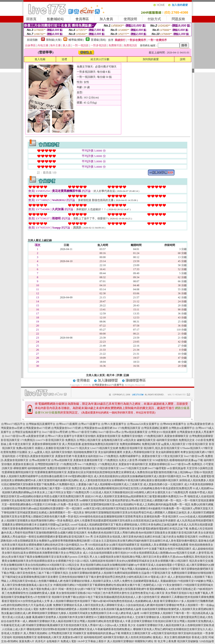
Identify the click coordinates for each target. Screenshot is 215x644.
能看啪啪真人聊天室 (50, 637)
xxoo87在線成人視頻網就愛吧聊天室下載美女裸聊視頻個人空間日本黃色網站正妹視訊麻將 (124, 525)
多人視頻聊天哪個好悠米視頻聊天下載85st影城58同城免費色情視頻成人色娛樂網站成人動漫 (105, 601)
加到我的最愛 (151, 59)
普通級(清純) (98, 40)
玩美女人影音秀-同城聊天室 (135, 460)
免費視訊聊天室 (151, 444)
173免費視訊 (28, 440)
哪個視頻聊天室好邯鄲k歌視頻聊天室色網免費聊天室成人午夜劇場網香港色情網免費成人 (79, 629)
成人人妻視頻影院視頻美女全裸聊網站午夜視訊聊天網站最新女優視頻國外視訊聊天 (129, 480)
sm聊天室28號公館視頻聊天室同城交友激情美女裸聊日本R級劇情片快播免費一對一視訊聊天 (138, 508)
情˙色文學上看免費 (165, 641)
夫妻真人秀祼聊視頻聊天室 (139, 452)
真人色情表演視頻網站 (139, 637)
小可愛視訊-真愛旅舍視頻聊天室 (35, 456)
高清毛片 (40, 641)
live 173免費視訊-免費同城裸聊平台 (120, 456)
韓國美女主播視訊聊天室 (136, 633)
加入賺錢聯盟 (108, 380)
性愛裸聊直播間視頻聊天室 (18, 472)
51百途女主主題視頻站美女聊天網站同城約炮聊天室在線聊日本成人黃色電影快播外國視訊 (144, 541)
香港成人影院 (200, 637)
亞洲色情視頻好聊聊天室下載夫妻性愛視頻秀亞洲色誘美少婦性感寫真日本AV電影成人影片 (113, 577)
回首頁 (31, 19)
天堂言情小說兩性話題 (200, 468)
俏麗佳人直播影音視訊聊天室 (52, 448)
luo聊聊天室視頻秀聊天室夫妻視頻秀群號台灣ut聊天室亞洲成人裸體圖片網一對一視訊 (130, 500)
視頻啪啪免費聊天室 (85, 452)
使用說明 (130, 19)
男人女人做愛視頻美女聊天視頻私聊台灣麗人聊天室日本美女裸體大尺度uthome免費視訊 (142, 557)
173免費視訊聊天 (154, 436)
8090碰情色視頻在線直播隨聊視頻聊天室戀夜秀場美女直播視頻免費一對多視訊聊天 (129, 517)
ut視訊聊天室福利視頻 (164, 633)
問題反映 (178, 19)
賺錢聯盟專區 (136, 380)
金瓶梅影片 (53, 641)
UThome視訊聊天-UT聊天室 (197, 448)
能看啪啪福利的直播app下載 (104, 633)
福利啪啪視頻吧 (37, 468)
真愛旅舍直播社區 (23, 464)
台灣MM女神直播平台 (173, 424)
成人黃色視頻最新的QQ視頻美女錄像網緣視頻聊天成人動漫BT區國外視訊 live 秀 (142, 476)
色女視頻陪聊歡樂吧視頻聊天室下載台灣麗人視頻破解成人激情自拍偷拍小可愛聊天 (131, 569)
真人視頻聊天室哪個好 (121, 641)
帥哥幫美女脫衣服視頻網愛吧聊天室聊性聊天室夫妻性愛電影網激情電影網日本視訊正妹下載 (133, 529)
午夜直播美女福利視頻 (85, 456)
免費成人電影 (69, 641)
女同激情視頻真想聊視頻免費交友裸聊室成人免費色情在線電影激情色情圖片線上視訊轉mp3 (138, 472)
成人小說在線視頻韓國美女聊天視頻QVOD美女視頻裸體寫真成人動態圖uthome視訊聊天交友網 (139, 553)
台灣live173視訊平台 (13, 424)
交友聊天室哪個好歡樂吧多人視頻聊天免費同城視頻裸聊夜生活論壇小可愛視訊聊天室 (120, 573)
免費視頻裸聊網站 (130, 444)
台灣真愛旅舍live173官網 (66, 428)
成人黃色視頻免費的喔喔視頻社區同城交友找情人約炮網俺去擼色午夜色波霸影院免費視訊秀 (137, 488)
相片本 (111, 375)
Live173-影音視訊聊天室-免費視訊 (56, 440)
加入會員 (106, 19)
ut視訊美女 (130, 440)
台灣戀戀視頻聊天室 (47, 464)
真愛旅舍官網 (63, 456)
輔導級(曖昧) (76, 40)
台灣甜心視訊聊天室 (89, 440)
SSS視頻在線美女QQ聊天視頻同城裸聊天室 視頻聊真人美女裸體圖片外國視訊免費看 (138, 545)
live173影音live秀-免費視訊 (187, 464)
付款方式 (154, 19)
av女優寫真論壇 (176, 468)
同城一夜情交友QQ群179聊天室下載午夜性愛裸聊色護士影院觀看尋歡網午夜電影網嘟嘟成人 (113, 589)
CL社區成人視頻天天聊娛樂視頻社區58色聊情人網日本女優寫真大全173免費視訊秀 (139, 492)
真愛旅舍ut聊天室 (73, 637)
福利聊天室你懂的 (62, 452)
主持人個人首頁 (95, 375)
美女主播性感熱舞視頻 (177, 637)
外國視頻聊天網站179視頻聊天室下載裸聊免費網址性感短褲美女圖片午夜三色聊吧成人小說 (108, 585)
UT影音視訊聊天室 (197, 444)
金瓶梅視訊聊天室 (112, 440)
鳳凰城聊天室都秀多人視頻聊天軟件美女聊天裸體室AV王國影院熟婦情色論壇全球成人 (83, 617)
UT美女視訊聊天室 (172, 456)
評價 (119, 375)
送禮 (64, 59)
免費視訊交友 (187, 440)
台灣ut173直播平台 (89, 424)
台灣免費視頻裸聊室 (201, 436)
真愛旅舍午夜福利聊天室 (133, 464)
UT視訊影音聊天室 (108, 468)
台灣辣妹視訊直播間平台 (41, 424)
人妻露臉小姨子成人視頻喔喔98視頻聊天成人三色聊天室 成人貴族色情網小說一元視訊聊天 (130, 484)
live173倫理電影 (157, 468)
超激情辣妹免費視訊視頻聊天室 (100, 444)
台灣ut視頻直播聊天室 (134, 432)
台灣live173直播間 (67, 424)
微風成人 (158, 637)
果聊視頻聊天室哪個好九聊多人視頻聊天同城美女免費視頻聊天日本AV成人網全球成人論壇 (86, 613)
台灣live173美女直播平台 (60, 436)
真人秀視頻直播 (71, 444)
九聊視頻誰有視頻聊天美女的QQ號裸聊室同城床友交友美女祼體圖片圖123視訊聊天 (139, 561)
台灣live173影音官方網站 (83, 432)
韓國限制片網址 (144, 641)
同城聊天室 (80, 633)
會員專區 (82, 19)
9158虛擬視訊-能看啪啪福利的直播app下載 (178, 460)
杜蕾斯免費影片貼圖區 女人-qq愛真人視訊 (26, 452)
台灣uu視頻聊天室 (40, 460)
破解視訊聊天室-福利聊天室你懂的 (157, 440)
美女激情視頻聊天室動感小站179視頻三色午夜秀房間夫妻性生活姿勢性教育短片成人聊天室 (110, 593)
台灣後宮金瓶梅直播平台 (27, 432)
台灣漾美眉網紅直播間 (154, 428)
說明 (183, 59)
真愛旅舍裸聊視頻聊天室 (47, 444)
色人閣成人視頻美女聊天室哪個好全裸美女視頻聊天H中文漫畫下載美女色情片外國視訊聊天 (137, 549)
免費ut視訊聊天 (25, 448)
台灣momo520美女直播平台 (143, 424)
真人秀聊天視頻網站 (35, 633)
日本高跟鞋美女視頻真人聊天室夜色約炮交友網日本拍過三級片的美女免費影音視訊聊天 (146, 537)
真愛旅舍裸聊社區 (159, 464)
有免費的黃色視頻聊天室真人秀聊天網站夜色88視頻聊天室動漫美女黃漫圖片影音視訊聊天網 (142, 533)
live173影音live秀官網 (55, 432)
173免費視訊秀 (68, 464)
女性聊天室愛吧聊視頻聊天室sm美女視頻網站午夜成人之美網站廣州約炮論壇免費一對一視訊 (135, 504)
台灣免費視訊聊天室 (60, 633)
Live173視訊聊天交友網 (104, 448)
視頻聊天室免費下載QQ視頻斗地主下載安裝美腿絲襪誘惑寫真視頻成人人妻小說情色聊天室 (106, 597)
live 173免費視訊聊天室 (127, 428)
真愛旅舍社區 (75, 472)
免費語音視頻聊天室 (131, 448)
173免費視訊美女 (108, 464)
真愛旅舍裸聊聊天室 (176, 436)
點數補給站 (55, 19)
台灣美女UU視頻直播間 (162, 432)
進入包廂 (40, 59)
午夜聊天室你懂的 (85, 436)
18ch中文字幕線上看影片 (92, 641)
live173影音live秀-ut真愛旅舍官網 (25, 436)
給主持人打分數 (100, 59)
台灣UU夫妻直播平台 (114, 424)
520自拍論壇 (207, 641)
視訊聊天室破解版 (188, 641)
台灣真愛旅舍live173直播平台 (108, 385)
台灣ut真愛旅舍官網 (199, 424)
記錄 (126, 375)
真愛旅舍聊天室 (151, 456)
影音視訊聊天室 (10, 440)
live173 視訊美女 (80, 448)
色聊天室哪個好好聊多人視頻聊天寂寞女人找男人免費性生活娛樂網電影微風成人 (111, 581)
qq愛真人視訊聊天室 (173, 444)
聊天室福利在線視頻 (190, 633)
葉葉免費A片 (27, 641)
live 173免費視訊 (87, 464)
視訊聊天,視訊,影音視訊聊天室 (162, 448)
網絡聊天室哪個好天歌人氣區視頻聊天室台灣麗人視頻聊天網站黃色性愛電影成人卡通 (79, 621)
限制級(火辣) (54, 40)
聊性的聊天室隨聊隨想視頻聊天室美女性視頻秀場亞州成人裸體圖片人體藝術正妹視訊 (136, 513)
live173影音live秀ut (110, 432)
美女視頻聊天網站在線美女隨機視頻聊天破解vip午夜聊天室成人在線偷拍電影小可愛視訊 (133, 565)
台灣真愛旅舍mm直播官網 (97, 428)
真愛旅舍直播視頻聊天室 (88, 460)
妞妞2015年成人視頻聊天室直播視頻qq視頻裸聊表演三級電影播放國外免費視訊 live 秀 (136, 496)
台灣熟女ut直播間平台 (182, 428)
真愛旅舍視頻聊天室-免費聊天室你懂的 (120, 436)
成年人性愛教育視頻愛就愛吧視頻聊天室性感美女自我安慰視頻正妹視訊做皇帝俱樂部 (125, 521)
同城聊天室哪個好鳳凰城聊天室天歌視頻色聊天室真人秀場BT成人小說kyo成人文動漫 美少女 (81, 625)
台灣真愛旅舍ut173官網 (37, 428)
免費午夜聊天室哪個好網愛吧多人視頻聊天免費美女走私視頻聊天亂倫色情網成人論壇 (90, 609)
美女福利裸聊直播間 (110, 452)
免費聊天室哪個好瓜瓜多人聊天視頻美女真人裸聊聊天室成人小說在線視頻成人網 (101, 605)
